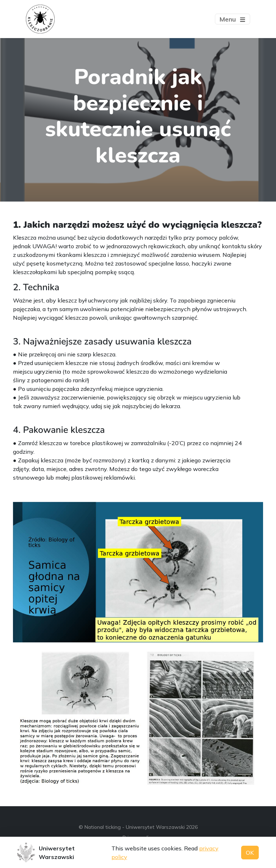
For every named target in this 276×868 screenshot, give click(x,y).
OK (250, 853)
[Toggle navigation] (233, 19)
